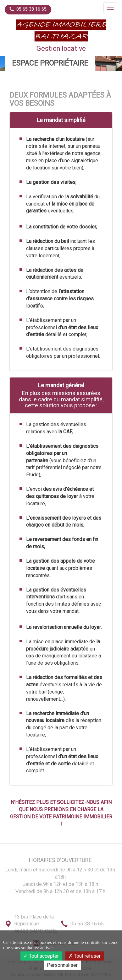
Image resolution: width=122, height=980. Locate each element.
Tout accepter (41, 956)
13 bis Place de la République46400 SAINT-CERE (36, 924)
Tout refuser (85, 956)
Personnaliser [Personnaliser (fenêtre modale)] (62, 965)
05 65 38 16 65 (28, 9)
